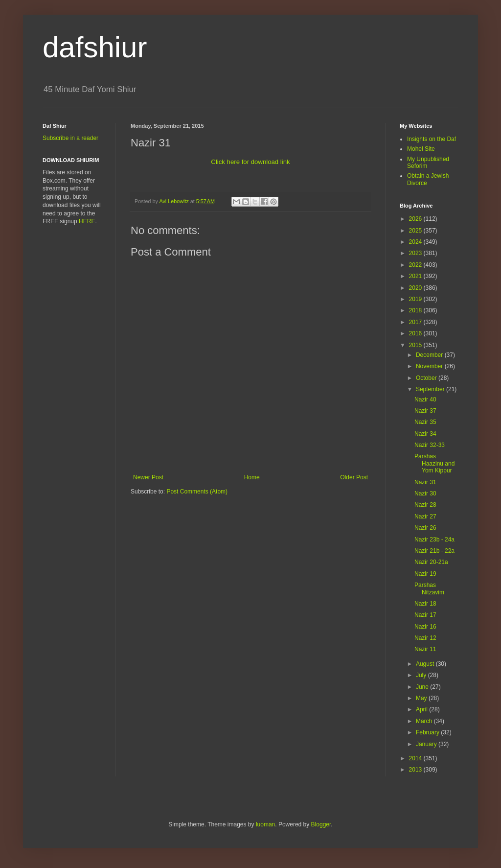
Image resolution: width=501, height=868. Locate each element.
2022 (416, 265)
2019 (416, 299)
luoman (265, 824)
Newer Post (148, 477)
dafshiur (95, 47)
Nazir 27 (425, 516)
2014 (416, 758)
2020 (416, 288)
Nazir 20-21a (431, 562)
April (422, 709)
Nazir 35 (425, 422)
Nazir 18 (425, 604)
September (431, 389)
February (428, 732)
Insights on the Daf (432, 139)
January (427, 744)
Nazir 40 (425, 399)
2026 (416, 219)
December (430, 355)
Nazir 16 (425, 627)
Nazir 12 (425, 638)
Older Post (354, 477)
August (426, 664)
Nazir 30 (425, 493)
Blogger (321, 824)
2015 (416, 345)
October (427, 378)
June (423, 687)
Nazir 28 (425, 505)
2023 (416, 253)
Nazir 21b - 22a (434, 551)
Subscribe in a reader (70, 138)
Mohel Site (421, 149)
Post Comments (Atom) (197, 492)
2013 (416, 770)
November (430, 366)
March (425, 721)
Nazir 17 (425, 615)
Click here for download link (250, 162)
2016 (416, 333)
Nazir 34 (425, 434)
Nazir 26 (425, 528)
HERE (87, 221)
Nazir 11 (425, 649)
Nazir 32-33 (430, 445)
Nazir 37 (425, 411)
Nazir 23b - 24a (434, 540)
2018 (416, 310)
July (422, 675)
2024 (416, 242)
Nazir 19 (425, 574)
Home (252, 477)
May (422, 698)
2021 (416, 276)
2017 (416, 322)
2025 (416, 231)
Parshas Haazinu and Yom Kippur (434, 463)
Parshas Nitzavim (429, 588)
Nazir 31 (425, 482)
